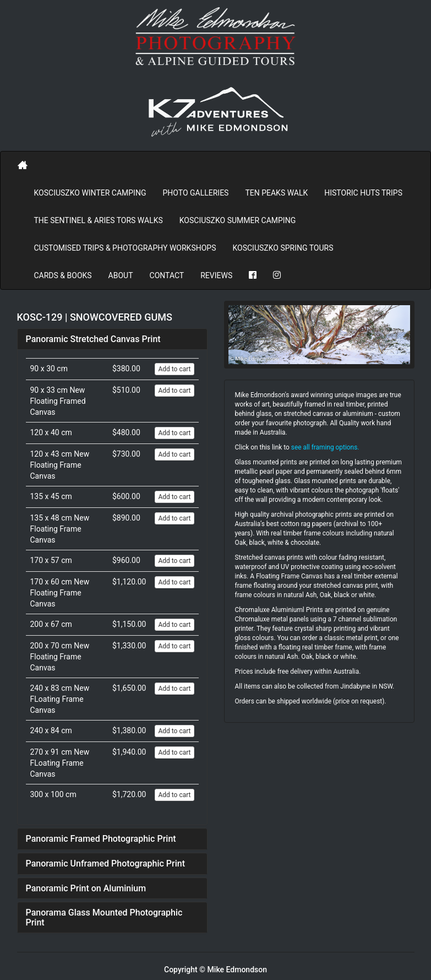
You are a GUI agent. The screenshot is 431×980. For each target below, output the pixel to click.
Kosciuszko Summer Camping (238, 220)
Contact (167, 275)
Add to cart (174, 369)
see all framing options (324, 447)
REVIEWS (216, 275)
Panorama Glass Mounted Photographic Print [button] (104, 917)
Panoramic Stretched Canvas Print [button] (93, 339)
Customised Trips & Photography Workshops (125, 248)
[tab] (112, 339)
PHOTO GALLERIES (195, 193)
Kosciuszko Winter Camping (90, 193)
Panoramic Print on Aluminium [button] (86, 888)
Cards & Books (63, 275)
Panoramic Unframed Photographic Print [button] (106, 863)
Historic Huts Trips (363, 193)
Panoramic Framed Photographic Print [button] (101, 839)
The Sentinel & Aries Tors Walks (99, 220)
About (121, 275)
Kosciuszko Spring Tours (283, 248)
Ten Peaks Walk (276, 193)
